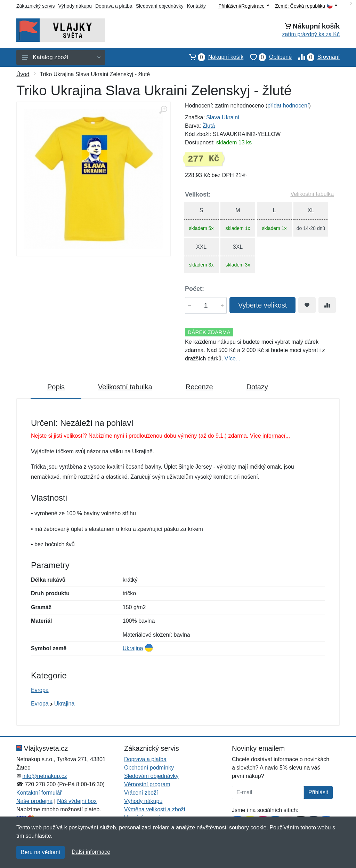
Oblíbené (268, 57)
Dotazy (257, 387)
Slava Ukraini (222, 117)
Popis (56, 387)
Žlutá (209, 126)
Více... (232, 359)
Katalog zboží (61, 57)
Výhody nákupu (75, 6)
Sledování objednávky (160, 6)
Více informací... (270, 436)
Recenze (199, 387)
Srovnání (316, 57)
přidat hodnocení (288, 106)
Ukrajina (133, 648)
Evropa (40, 690)
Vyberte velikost (262, 305)
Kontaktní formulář (39, 793)
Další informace (91, 852)
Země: (306, 6)
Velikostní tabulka (312, 194)
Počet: (195, 289)
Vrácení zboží (141, 793)
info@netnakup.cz (44, 776)
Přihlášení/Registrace (244, 6)
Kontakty (196, 6)
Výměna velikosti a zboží (155, 809)
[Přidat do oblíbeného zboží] (307, 305)
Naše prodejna (34, 801)
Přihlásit (318, 792)
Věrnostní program (147, 784)
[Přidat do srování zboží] (327, 305)
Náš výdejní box (77, 801)
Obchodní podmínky (149, 768)
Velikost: (198, 194)
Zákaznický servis (35, 6)
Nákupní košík (213, 57)
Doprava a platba (114, 6)
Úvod (23, 74)
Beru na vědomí (41, 852)
